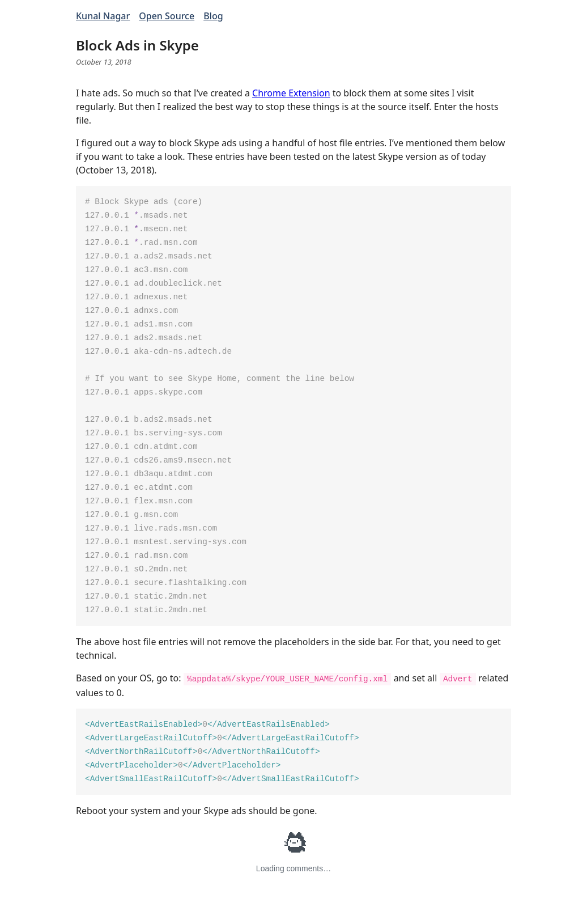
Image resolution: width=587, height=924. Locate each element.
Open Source (167, 16)
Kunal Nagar (103, 16)
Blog (213, 16)
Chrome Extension (291, 93)
